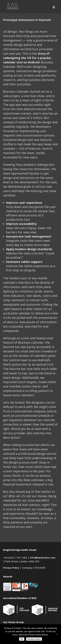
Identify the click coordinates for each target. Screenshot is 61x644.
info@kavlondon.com (43, 558)
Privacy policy (34, 639)
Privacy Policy (11, 568)
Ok (22, 639)
